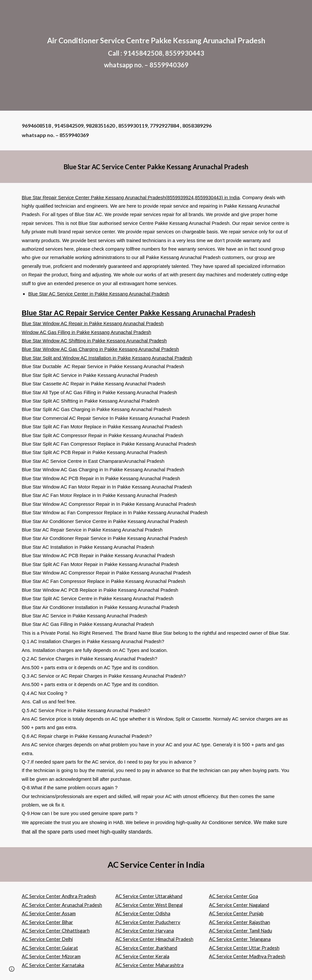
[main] (156, 55)
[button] (12, 969)
